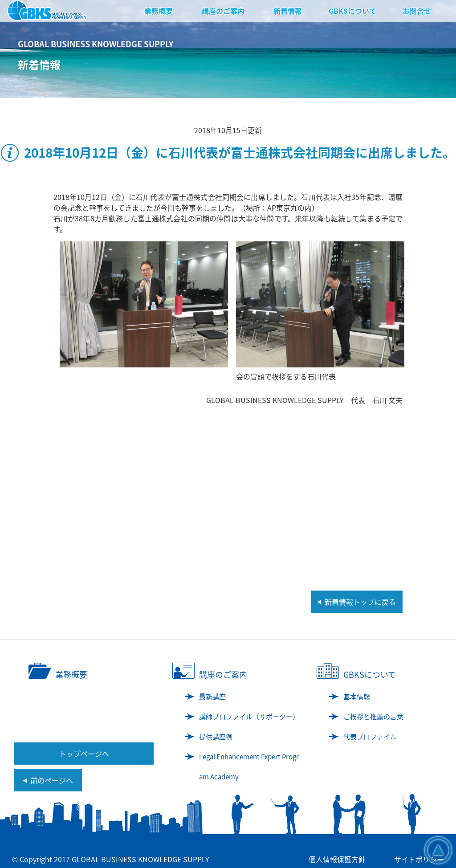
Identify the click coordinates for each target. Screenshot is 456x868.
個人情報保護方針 (337, 859)
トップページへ (84, 754)
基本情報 (357, 697)
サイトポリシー (419, 859)
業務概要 (159, 11)
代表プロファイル (370, 737)
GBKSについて (352, 11)
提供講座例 (216, 737)
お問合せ (417, 11)
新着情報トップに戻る (360, 602)
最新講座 (212, 697)
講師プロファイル (249, 717)
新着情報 (288, 11)
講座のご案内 (223, 11)
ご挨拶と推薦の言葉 (373, 717)
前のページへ (52, 780)
